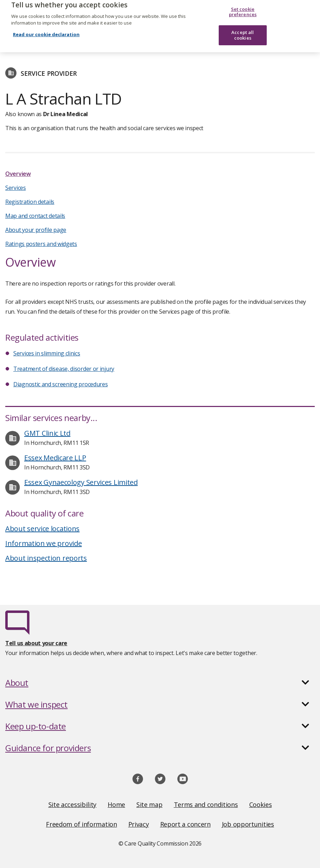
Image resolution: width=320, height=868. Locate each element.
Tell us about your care (36, 643)
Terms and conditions (206, 804)
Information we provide (43, 543)
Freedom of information (81, 824)
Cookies (261, 804)
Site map (149, 804)
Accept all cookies (243, 29)
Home (116, 804)
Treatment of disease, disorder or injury (64, 369)
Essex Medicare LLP (55, 458)
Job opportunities (248, 824)
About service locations (42, 529)
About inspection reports (46, 558)
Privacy (139, 824)
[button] (160, 683)
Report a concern (185, 824)
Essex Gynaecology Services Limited (81, 482)
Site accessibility (73, 804)
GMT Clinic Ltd (47, 433)
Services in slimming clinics (47, 353)
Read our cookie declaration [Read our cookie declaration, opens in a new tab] (46, 28)
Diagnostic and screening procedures (61, 384)
